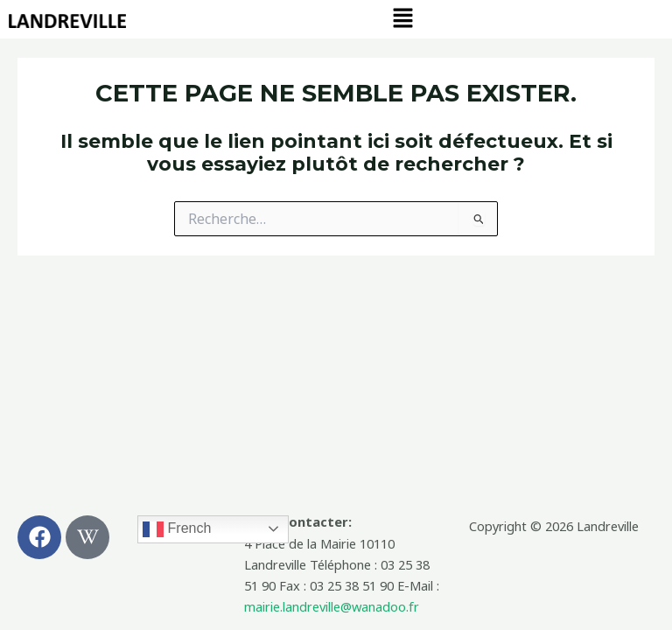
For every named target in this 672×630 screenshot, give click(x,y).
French (177, 529)
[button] (403, 18)
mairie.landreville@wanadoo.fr (332, 606)
